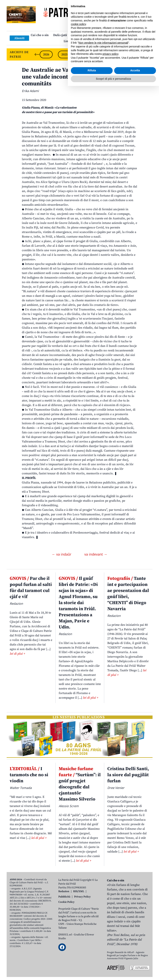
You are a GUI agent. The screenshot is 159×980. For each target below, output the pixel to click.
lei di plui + (17, 654)
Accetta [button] (135, 964)
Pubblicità (64, 897)
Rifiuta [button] (92, 964)
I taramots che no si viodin (29, 775)
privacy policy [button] (110, 948)
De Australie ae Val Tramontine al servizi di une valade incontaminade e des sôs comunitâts (78, 77)
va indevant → (96, 554)
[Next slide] (146, 54)
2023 (101, 54)
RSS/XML (79, 891)
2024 (83, 54)
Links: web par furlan (79, 41)
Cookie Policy (66, 902)
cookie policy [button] (78, 918)
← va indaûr (62, 554)
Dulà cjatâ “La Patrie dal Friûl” (74, 35)
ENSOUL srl (65, 935)
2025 (64, 54)
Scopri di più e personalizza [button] (113, 973)
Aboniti (19, 38)
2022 (119, 54)
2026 (46, 54)
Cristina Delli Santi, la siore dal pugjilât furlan (128, 775)
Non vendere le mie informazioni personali (103, 937)
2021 (137, 54)
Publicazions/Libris (113, 35)
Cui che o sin (40, 35)
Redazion (64, 891)
